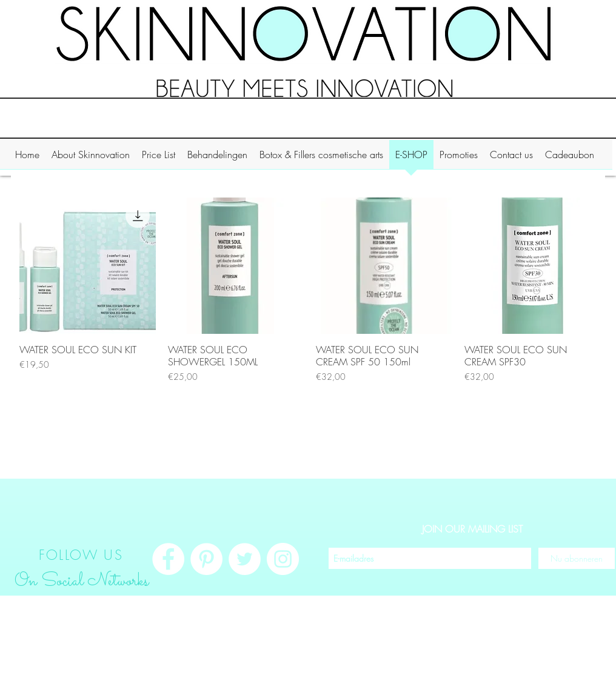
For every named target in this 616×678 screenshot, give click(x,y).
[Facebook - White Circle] (168, 559)
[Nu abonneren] (577, 558)
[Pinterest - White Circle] (206, 559)
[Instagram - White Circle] (283, 559)
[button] (91, 158)
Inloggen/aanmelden (552, 665)
